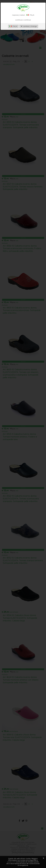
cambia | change (29, 26)
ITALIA (13, 26)
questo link (11, 862)
